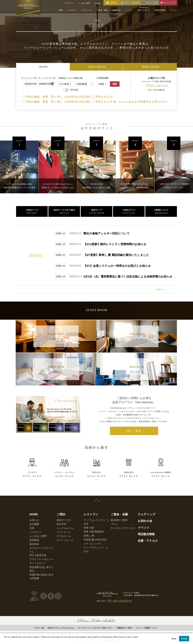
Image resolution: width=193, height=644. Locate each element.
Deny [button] (174, 639)
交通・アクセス (144, 550)
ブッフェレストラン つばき (93, 535)
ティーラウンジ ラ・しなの (93, 552)
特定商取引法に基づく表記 (39, 565)
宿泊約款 (33, 552)
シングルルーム (62, 540)
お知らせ (33, 535)
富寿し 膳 (87, 543)
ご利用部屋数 (102, 78)
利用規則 (33, 549)
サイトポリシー (35, 563)
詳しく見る (134, 450)
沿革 (31, 540)
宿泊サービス (61, 535)
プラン (113, 538)
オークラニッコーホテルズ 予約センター (95, 617)
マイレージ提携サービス (146, 617)
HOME (32, 530)
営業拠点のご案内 (124, 617)
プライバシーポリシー (38, 560)
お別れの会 (116, 10)
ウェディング (87, 10)
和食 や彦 (87, 538)
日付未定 (70, 90)
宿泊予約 (60, 538)
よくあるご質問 (35, 546)
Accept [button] (184, 639)
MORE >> (160, 257)
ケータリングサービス (119, 540)
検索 (115, 84)
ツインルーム (61, 543)
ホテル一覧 (39, 617)
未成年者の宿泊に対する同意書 (41, 568)
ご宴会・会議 (102, 10)
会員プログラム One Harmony (61, 617)
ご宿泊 (60, 10)
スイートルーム (62, 549)
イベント (129, 10)
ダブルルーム (61, 546)
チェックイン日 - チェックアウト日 (38, 78)
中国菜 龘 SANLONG (91, 546)
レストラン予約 (152, 3)
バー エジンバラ (89, 549)
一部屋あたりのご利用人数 (65, 78)
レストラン (72, 10)
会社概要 (33, 538)
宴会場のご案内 (116, 535)
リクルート (34, 543)
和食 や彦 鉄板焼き (91, 540)
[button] (4, 641)
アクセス (173, 10)
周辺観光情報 (160, 10)
